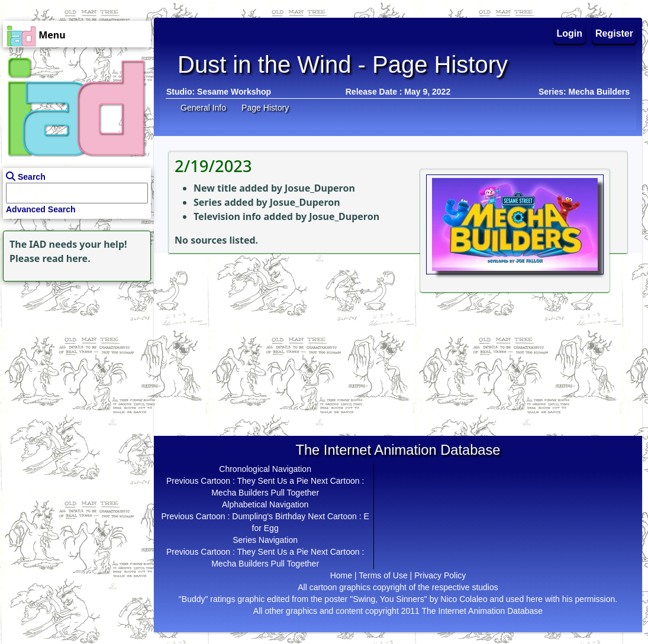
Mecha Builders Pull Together (265, 493)
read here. (67, 258)
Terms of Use (383, 575)
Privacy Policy (440, 575)
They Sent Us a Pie (273, 481)
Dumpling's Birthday (269, 516)
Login (570, 33)
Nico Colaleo (464, 599)
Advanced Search (41, 209)
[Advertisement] (74, 358)
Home (341, 575)
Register (614, 33)
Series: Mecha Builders (584, 92)
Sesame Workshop (234, 92)
